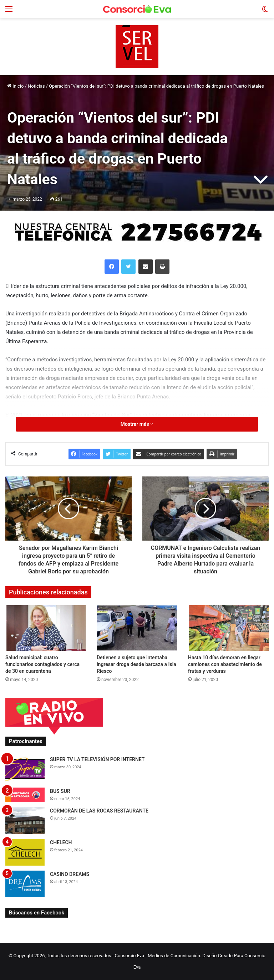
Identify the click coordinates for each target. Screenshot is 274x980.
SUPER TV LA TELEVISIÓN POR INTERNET (97, 759)
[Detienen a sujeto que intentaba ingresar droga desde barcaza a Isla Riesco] (137, 628)
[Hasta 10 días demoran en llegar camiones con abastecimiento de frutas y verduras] (228, 628)
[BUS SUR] (25, 795)
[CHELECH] (25, 852)
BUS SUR (60, 791)
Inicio (15, 86)
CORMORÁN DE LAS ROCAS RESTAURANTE (99, 811)
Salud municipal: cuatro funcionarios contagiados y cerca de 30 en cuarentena (42, 664)
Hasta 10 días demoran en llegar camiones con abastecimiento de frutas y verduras (225, 664)
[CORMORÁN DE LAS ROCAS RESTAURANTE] (25, 821)
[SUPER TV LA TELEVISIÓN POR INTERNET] (25, 769)
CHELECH (61, 842)
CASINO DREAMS (70, 874)
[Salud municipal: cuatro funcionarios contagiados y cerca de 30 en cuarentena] (46, 628)
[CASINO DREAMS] (25, 884)
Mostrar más (137, 424)
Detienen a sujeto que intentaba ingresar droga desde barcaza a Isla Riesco (136, 664)
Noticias (36, 86)
